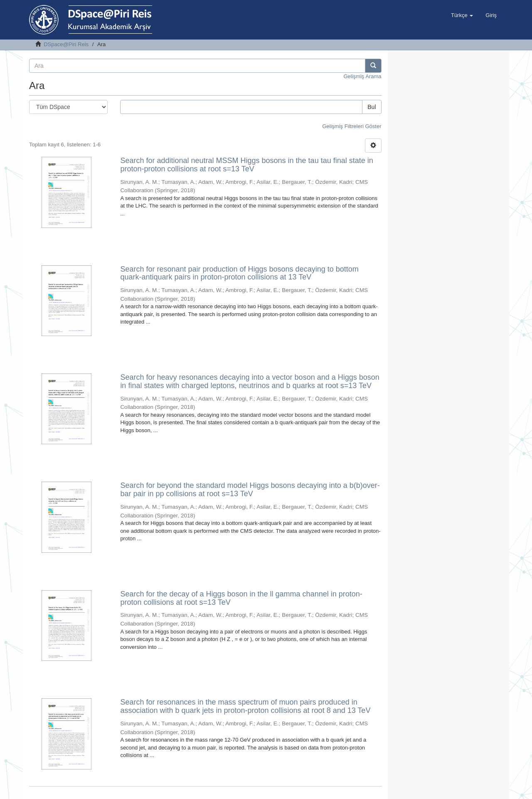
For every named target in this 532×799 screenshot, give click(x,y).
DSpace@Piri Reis (66, 44)
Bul (372, 107)
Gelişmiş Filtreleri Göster (352, 126)
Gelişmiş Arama (362, 76)
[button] (462, 15)
